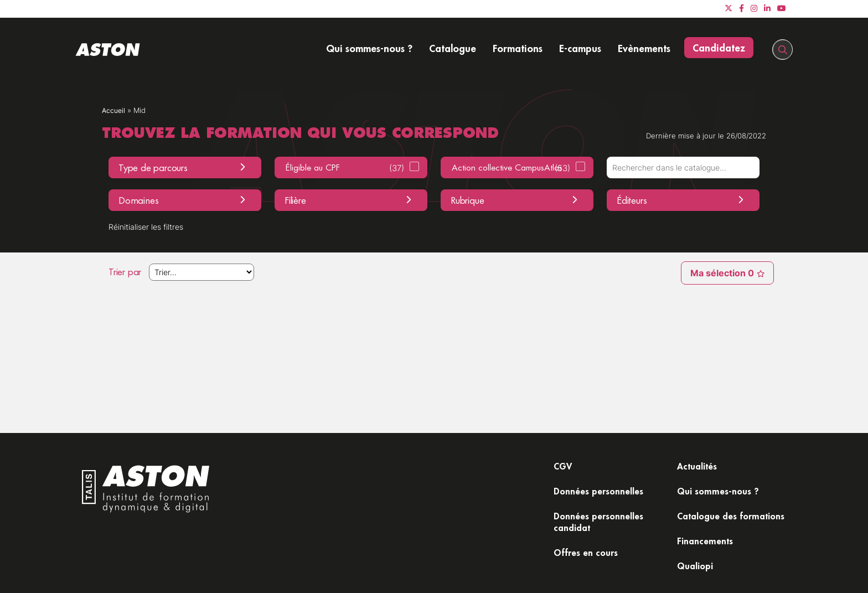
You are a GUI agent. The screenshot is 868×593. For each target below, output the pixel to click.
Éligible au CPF (345, 168)
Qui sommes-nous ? (369, 48)
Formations (518, 48)
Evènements (644, 48)
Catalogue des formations (710, 500)
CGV (564, 467)
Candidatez (719, 48)
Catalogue (453, 48)
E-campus (580, 48)
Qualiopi (697, 559)
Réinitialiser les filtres (153, 228)
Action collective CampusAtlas (511, 168)
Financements (708, 533)
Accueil (114, 110)
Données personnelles (602, 493)
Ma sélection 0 (720, 274)
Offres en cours (588, 559)
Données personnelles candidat (602, 526)
